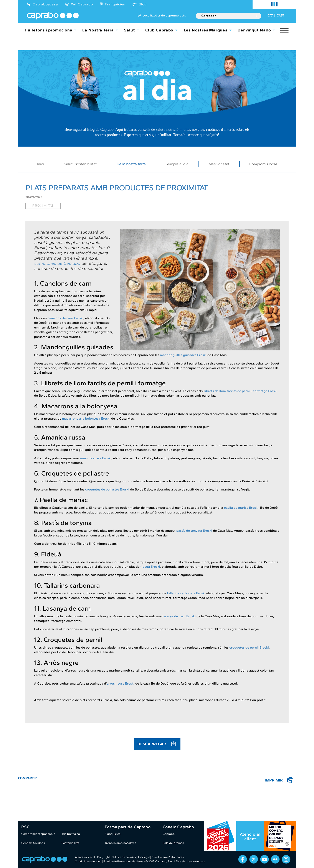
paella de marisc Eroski (241, 508)
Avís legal (144, 857)
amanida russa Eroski (95, 458)
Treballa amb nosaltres (120, 843)
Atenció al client (250, 837)
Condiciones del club (88, 861)
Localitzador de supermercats (164, 16)
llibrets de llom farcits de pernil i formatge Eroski (240, 391)
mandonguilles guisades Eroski (183, 355)
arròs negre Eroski (121, 683)
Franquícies (115, 4)
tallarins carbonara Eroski (186, 593)
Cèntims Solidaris (33, 843)
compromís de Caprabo (57, 263)
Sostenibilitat (70, 843)
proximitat (43, 206)
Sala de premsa (173, 843)
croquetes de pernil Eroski (249, 647)
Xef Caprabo (82, 4)
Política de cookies (124, 857)
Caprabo (169, 834)
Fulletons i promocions (49, 30)
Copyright (103, 857)
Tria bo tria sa (71, 834)
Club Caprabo (159, 30)
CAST (280, 16)
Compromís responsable (38, 834)
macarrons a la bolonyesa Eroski (86, 418)
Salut (130, 30)
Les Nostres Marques (206, 30)
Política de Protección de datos (123, 861)
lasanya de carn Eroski (179, 616)
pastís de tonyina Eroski (194, 531)
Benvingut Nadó (254, 30)
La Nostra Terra (98, 30)
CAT (270, 16)
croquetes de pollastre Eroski (107, 489)
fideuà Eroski (150, 567)
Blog (143, 4)
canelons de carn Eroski (65, 318)
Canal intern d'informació (168, 857)
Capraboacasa (45, 4)
